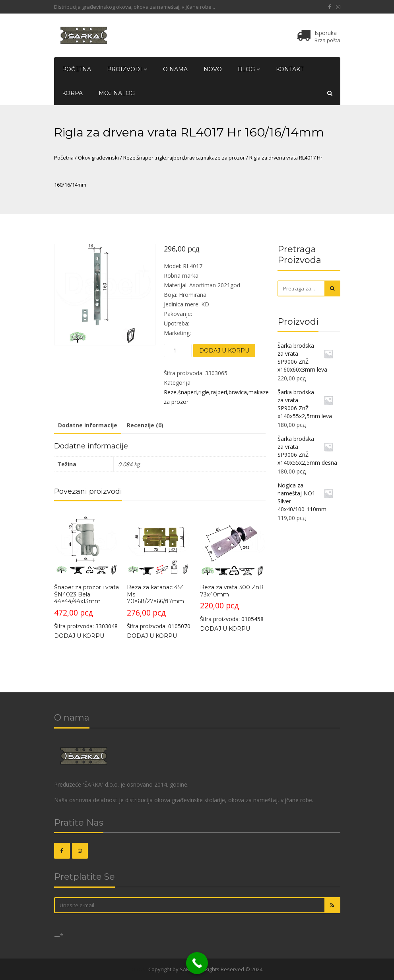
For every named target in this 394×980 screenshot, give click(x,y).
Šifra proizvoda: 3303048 (87, 570)
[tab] (88, 426)
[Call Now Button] (197, 963)
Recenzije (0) (145, 425)
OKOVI (139, 969)
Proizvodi (127, 69)
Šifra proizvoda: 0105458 (233, 567)
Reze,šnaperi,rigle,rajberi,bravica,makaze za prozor (184, 158)
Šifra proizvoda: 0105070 (159, 570)
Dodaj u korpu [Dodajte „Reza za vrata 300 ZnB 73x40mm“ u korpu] (225, 629)
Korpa (72, 93)
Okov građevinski (98, 158)
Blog (249, 69)
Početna (77, 69)
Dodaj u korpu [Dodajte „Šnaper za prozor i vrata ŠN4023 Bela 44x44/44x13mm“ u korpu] (79, 636)
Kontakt (290, 69)
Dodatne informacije (88, 425)
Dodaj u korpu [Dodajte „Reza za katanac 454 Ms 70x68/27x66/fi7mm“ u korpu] (152, 636)
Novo (213, 69)
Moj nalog (117, 93)
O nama (175, 69)
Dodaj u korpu (224, 351)
